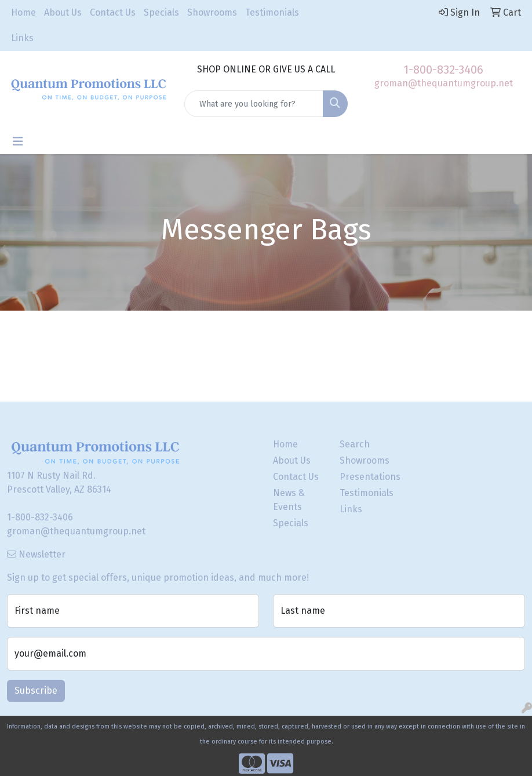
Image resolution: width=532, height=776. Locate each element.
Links (22, 38)
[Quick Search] (254, 104)
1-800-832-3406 (443, 70)
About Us (63, 12)
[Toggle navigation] (18, 141)
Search (355, 444)
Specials (161, 12)
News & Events (289, 500)
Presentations (366, 477)
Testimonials (272, 12)
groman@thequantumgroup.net (444, 83)
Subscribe (36, 691)
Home (23, 12)
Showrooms (212, 12)
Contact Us (113, 12)
